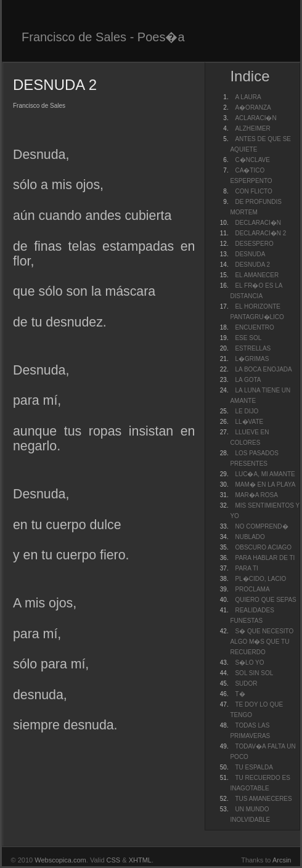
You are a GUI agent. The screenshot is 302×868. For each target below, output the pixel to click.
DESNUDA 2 (252, 265)
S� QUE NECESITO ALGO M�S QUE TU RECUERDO (262, 642)
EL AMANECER (257, 275)
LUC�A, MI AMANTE (265, 474)
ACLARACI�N (255, 118)
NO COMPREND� (261, 526)
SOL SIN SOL (254, 673)
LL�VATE (249, 422)
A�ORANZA (253, 107)
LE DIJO (247, 411)
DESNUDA (250, 254)
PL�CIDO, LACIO (260, 579)
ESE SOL (248, 338)
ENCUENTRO (254, 327)
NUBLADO (250, 537)
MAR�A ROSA (256, 495)
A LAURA (248, 97)
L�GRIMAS (252, 359)
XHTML (140, 860)
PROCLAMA (252, 589)
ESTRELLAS (253, 348)
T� (240, 694)
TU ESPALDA (254, 767)
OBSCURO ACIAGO (263, 547)
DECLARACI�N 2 (260, 233)
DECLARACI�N (258, 223)
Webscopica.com (60, 860)
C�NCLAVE (252, 160)
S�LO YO (249, 663)
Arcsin (282, 860)
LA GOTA (248, 380)
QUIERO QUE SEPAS (265, 600)
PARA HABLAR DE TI (265, 558)
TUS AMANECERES (263, 799)
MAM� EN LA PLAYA (265, 485)
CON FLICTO (253, 191)
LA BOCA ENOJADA (263, 369)
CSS (114, 860)
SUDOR (246, 683)
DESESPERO (254, 244)
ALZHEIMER (252, 128)
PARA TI (246, 568)
